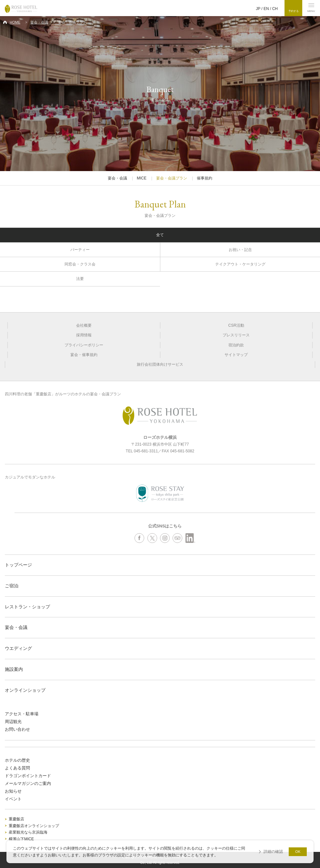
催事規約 (205, 178)
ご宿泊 (12, 586)
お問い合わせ (17, 729)
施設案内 (14, 669)
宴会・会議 (39, 22)
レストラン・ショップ (27, 607)
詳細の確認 (273, 852)
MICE (142, 178)
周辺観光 (13, 722)
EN (266, 9)
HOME (15, 22)
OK (298, 852)
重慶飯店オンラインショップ (34, 826)
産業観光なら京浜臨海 (28, 832)
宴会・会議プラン (172, 178)
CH (275, 9)
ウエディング (18, 648)
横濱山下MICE (21, 839)
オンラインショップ (25, 690)
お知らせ (13, 791)
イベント (13, 799)
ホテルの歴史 (17, 760)
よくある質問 (17, 768)
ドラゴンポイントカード (28, 776)
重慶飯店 (16, 819)
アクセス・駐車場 (22, 714)
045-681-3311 (146, 451)
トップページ (18, 565)
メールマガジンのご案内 (28, 783)
